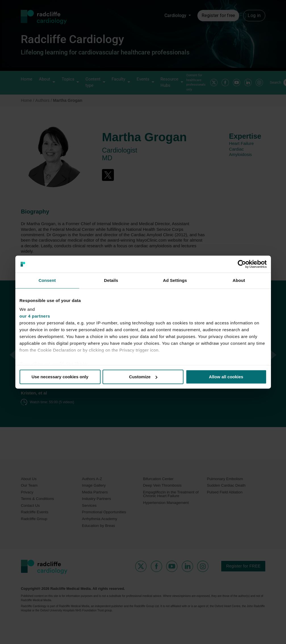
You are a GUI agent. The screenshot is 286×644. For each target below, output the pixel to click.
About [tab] (239, 280)
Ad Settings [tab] (175, 280)
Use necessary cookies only (60, 377)
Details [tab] (111, 280)
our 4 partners (35, 316)
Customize (143, 377)
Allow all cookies (226, 377)
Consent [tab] (47, 280)
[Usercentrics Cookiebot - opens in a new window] (242, 264)
